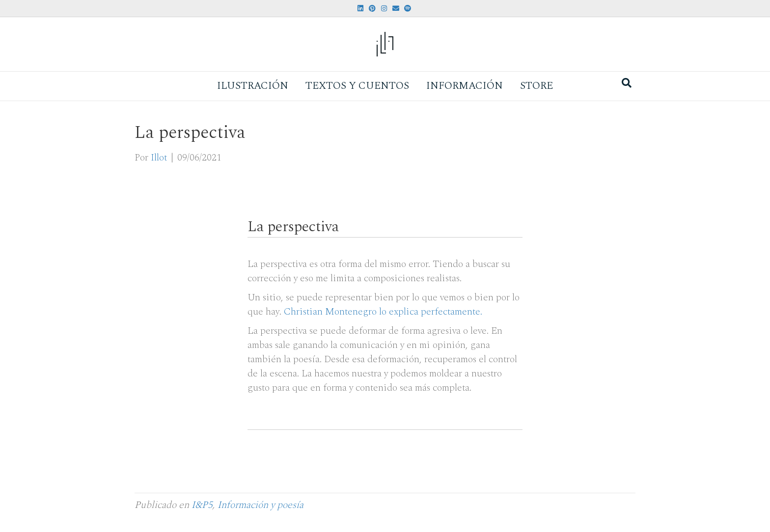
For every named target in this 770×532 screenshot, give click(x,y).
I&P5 (202, 505)
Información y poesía (261, 505)
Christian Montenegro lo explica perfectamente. (383, 312)
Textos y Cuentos (357, 86)
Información (465, 86)
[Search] (627, 83)
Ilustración (253, 86)
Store (536, 86)
